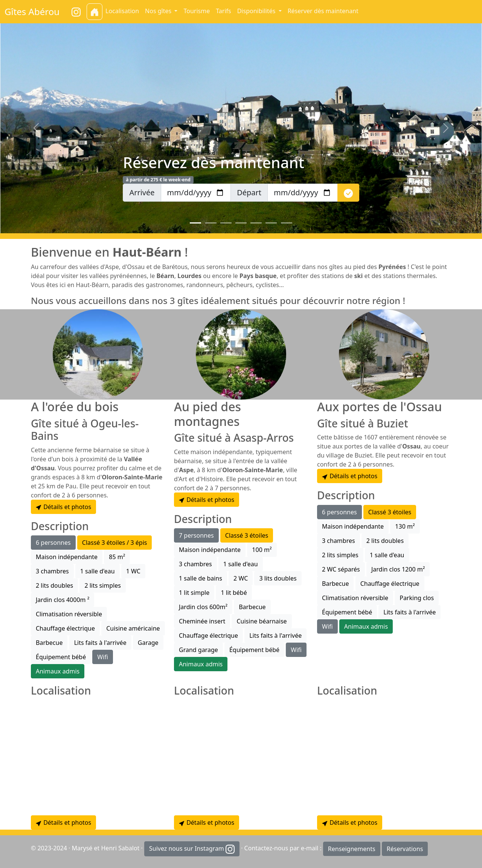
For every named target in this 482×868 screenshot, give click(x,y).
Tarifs (223, 11)
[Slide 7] (287, 223)
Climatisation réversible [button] (69, 614)
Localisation (122, 11)
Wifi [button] (103, 657)
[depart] (303, 193)
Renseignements (352, 849)
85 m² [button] (117, 557)
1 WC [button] (133, 571)
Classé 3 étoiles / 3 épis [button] (115, 543)
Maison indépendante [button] (67, 557)
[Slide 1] (195, 223)
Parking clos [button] (417, 598)
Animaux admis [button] (58, 671)
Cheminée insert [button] (202, 621)
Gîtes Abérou (32, 11)
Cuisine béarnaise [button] (262, 621)
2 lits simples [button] (103, 585)
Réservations (405, 849)
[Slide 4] (241, 223)
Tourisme (197, 11)
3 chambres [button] (52, 571)
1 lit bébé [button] (234, 593)
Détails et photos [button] (63, 507)
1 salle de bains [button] (201, 578)
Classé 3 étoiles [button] (247, 535)
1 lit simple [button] (194, 593)
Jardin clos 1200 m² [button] (398, 569)
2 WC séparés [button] (341, 569)
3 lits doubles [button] (278, 578)
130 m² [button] (405, 526)
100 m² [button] (262, 550)
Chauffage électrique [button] (65, 628)
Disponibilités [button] (257, 11)
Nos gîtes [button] (159, 11)
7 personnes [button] (196, 535)
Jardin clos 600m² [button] (203, 607)
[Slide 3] (226, 223)
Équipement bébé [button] (61, 657)
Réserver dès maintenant (323, 11)
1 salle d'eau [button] (98, 571)
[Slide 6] (271, 223)
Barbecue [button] (49, 643)
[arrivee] (196, 193)
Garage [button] (148, 643)
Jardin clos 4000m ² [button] (63, 600)
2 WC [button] (241, 578)
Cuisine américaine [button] (133, 628)
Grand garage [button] (198, 650)
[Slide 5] (256, 223)
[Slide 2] (211, 223)
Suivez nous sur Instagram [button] (192, 849)
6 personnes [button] (53, 543)
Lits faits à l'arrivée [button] (100, 643)
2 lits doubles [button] (54, 585)
